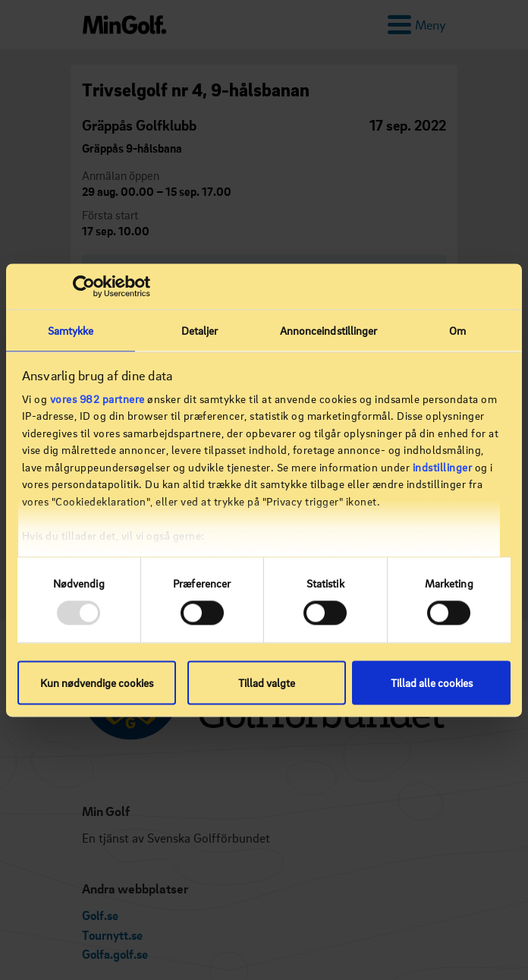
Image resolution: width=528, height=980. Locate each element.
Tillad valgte (267, 682)
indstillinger (443, 467)
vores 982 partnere (97, 399)
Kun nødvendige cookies (97, 682)
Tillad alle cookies (432, 682)
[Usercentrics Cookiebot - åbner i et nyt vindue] (84, 286)
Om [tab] (457, 330)
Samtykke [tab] (71, 330)
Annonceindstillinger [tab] (329, 330)
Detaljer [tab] (200, 330)
